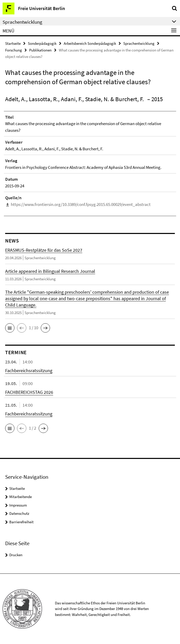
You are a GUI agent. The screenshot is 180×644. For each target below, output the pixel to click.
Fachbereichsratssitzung (29, 371)
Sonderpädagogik (42, 43)
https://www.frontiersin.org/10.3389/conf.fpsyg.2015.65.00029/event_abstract (81, 204)
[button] (10, 328)
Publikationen (40, 50)
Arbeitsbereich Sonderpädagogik (90, 43)
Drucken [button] (16, 555)
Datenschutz (19, 513)
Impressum (18, 505)
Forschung (14, 50)
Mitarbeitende (21, 497)
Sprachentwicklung (139, 43)
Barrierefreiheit (21, 522)
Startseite (13, 43)
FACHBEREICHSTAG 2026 (29, 392)
